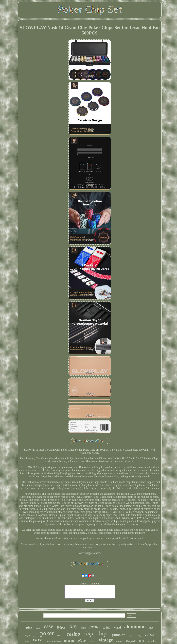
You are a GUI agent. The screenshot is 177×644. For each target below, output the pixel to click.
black (38, 628)
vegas (28, 635)
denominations (54, 641)
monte (119, 641)
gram (94, 627)
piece (82, 640)
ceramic (92, 641)
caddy (106, 628)
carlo (83, 628)
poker (47, 633)
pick (29, 627)
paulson (118, 634)
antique (131, 636)
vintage (106, 640)
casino (74, 634)
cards (149, 634)
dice (142, 641)
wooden (152, 641)
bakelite (69, 641)
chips (103, 633)
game (35, 636)
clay (73, 626)
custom (26, 641)
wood (60, 635)
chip (88, 634)
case (49, 626)
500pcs (61, 628)
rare (38, 640)
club (151, 628)
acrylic (131, 640)
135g (139, 636)
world (117, 627)
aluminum (135, 627)
